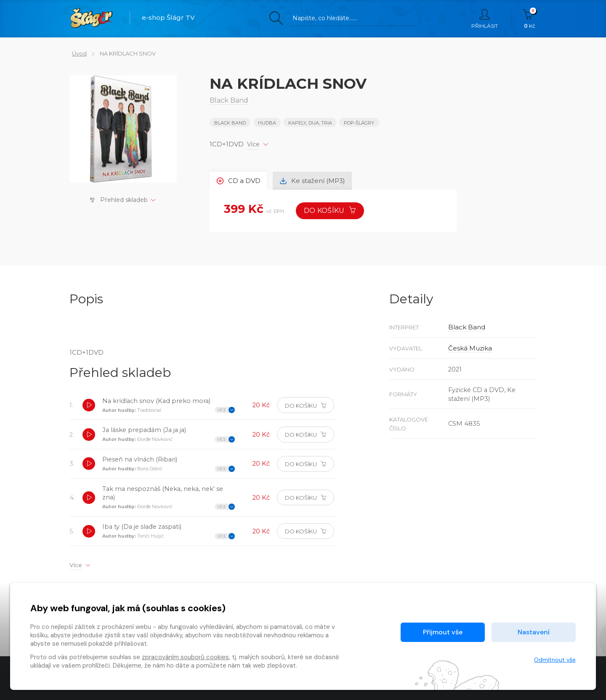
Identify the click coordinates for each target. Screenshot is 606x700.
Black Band (230, 123)
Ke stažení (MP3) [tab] (315, 180)
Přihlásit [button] (485, 19)
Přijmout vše (443, 632)
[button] (89, 407)
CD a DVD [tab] (239, 180)
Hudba (267, 123)
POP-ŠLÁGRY (360, 123)
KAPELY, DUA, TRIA (311, 123)
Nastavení (534, 632)
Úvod (77, 53)
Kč (530, 19)
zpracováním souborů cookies (185, 657)
